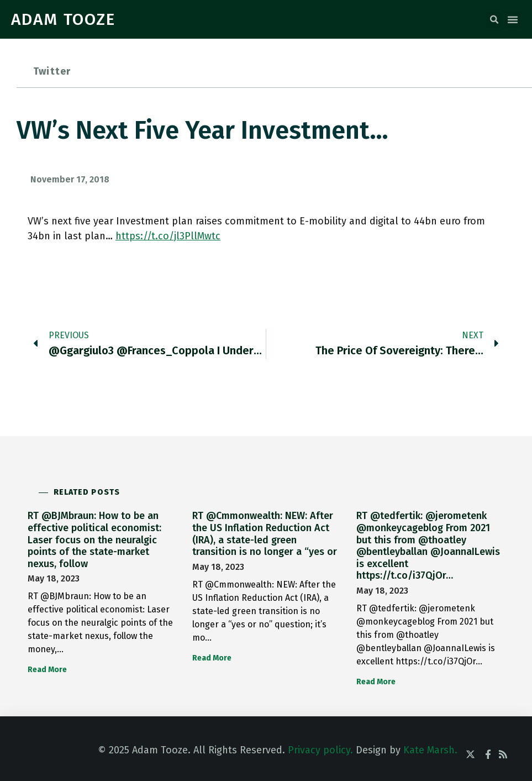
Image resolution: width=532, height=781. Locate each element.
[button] (494, 20)
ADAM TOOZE (63, 19)
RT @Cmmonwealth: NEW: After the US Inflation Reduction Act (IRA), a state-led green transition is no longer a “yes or (265, 534)
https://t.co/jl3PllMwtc (168, 236)
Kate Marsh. (430, 750)
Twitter (52, 71)
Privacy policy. (320, 750)
